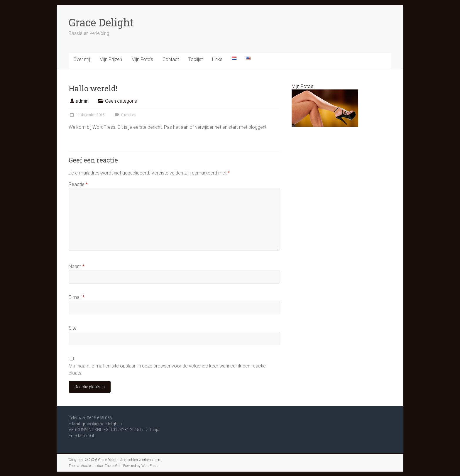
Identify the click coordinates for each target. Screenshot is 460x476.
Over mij (82, 59)
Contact (171, 59)
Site (73, 328)
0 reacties (125, 115)
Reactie (78, 184)
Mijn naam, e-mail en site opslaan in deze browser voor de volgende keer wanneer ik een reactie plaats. (167, 369)
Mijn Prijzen (111, 59)
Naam (77, 266)
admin (82, 101)
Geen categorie (121, 101)
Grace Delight (101, 22)
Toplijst (196, 59)
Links (217, 59)
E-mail (77, 297)
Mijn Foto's (302, 86)
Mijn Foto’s (142, 59)
